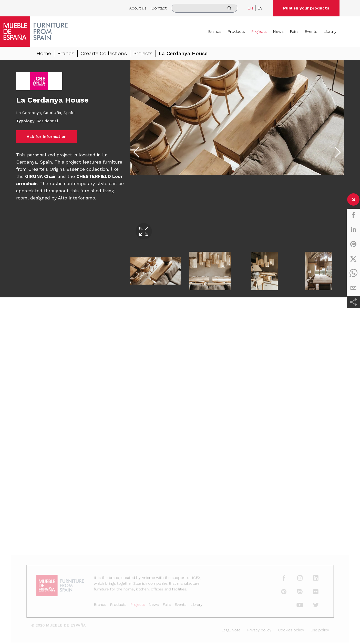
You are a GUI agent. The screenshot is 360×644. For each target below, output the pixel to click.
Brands (215, 31)
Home (44, 53)
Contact (159, 8)
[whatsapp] (353, 273)
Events (311, 31)
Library (330, 31)
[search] (204, 8)
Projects (259, 31)
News (278, 31)
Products (236, 31)
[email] (353, 288)
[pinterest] (353, 244)
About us (138, 8)
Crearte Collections (104, 53)
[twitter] (353, 259)
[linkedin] (353, 229)
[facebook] (353, 215)
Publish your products (306, 8)
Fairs (294, 31)
